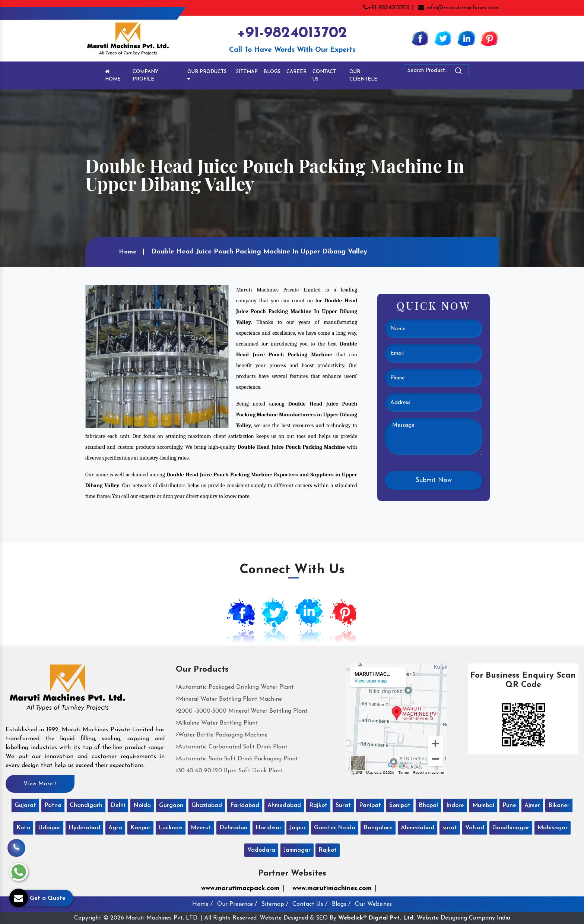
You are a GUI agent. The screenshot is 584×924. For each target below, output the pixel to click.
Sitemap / (275, 904)
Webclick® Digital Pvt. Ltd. (377, 918)
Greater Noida (335, 828)
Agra (115, 828)
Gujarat (25, 805)
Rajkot (318, 805)
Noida (142, 805)
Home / (202, 904)
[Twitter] (443, 38)
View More (40, 783)
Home (113, 75)
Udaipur (49, 828)
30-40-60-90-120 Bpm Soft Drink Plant (229, 771)
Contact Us (324, 75)
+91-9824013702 (292, 33)
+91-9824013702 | (388, 8)
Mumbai (483, 805)
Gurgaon (171, 805)
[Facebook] (420, 38)
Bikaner (559, 805)
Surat (343, 805)
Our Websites (373, 904)
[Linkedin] (466, 38)
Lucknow (171, 828)
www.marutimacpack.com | (243, 888)
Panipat (370, 805)
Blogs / (341, 904)
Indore (455, 805)
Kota (23, 828)
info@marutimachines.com (458, 8)
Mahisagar (553, 828)
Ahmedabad (284, 805)
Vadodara (261, 850)
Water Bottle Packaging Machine (222, 735)
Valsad (475, 828)
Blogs (272, 72)
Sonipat (400, 805)
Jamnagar (297, 850)
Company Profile (145, 75)
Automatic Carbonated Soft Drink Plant (232, 747)
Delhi (118, 805)
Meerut (201, 828)
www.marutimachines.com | (334, 888)
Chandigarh (86, 805)
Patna (53, 805)
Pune (509, 805)
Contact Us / (310, 904)
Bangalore (378, 828)
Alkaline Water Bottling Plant (217, 723)
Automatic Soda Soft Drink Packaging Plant (237, 759)
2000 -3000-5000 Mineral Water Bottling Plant (242, 711)
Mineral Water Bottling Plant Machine (229, 699)
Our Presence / (237, 904)
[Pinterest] (489, 38)
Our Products (207, 75)
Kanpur (140, 828)
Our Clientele (363, 75)
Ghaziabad (207, 805)
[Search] (479, 72)
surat (450, 828)
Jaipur (298, 828)
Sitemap (247, 72)
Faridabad (245, 805)
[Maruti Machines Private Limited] (68, 690)
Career (296, 72)
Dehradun (233, 828)
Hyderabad (84, 828)
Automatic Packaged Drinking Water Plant (235, 687)
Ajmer (532, 805)
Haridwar (269, 828)
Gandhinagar (511, 828)
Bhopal (428, 805)
